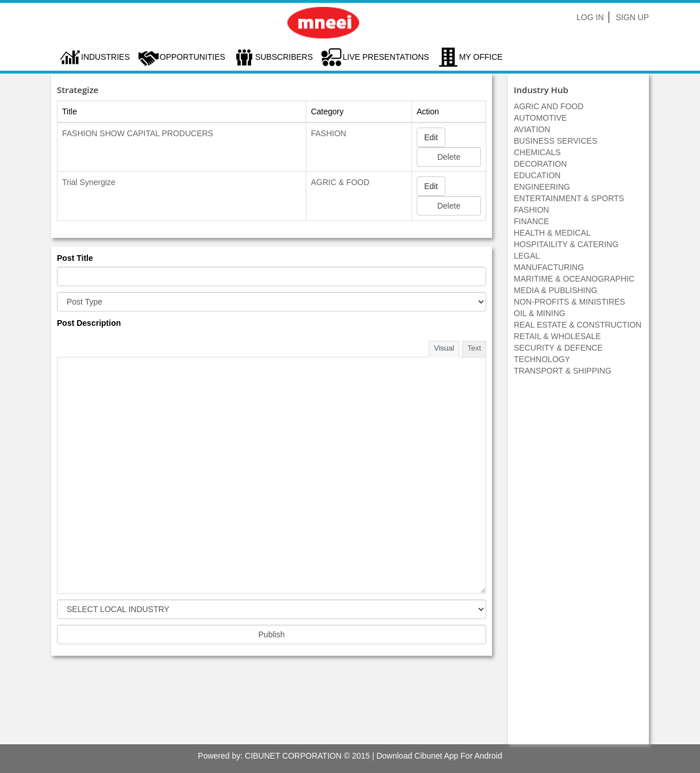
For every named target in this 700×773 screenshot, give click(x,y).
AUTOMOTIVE (540, 118)
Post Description (89, 323)
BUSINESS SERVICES (555, 141)
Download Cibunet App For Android (439, 756)
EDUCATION (537, 175)
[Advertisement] (579, 566)
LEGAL (527, 256)
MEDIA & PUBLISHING (555, 290)
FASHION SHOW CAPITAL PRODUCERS (138, 133)
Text (474, 348)
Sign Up (632, 17)
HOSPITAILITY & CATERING (566, 244)
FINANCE (531, 221)
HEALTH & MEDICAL (552, 233)
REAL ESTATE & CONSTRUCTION (578, 325)
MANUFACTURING (549, 267)
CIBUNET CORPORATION (293, 756)
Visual (444, 348)
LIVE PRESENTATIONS (386, 57)
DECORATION (540, 164)
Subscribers (284, 57)
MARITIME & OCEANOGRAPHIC (574, 279)
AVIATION (532, 129)
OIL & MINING (540, 313)
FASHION (328, 133)
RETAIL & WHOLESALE (557, 336)
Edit (431, 137)
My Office (481, 57)
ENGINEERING (542, 187)
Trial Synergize (89, 182)
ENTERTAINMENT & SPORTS (569, 198)
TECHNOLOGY (542, 359)
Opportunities (193, 57)
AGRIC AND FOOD (549, 106)
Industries (105, 57)
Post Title (75, 258)
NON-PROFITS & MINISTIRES (570, 302)
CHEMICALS (537, 152)
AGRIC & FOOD (340, 182)
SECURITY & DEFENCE (558, 348)
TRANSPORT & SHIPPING (563, 371)
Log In (590, 17)
